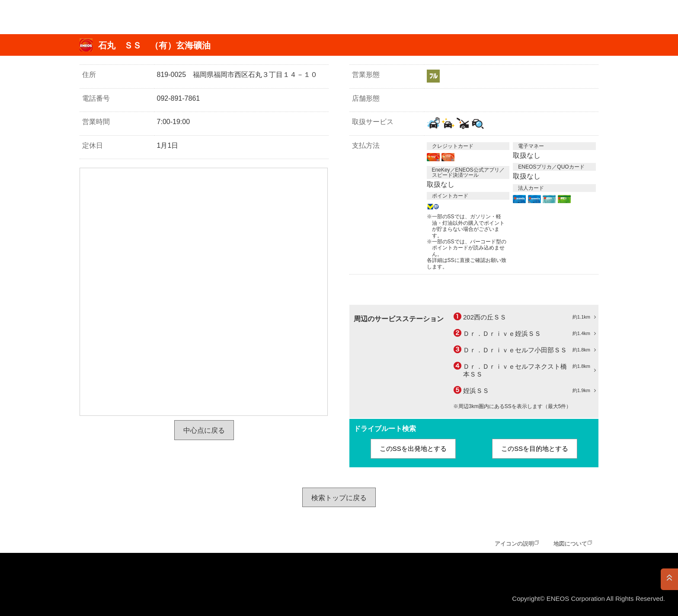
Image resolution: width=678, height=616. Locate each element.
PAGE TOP (669, 579)
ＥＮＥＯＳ (49, 17)
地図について (570, 544)
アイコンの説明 (514, 544)
